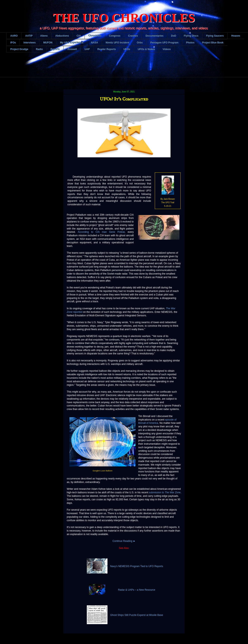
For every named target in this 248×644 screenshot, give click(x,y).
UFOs (127, 49)
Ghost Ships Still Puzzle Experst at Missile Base (137, 615)
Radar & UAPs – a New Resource (137, 590)
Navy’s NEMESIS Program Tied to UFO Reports (137, 566)
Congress (115, 36)
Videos (167, 49)
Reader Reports (107, 49)
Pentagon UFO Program (164, 43)
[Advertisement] (127, 68)
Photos (190, 43)
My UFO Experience (72, 43)
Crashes (133, 36)
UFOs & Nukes (146, 49)
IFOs (13, 43)
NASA (94, 43)
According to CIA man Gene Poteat (101, 232)
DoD (174, 36)
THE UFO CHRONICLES (124, 18)
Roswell (72, 49)
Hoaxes (236, 36)
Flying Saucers (215, 36)
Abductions (62, 36)
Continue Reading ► (124, 541)
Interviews (30, 43)
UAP (87, 49)
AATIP (29, 36)
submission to (165, 492)
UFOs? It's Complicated (124, 99)
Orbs (140, 43)
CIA (79, 36)
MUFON (48, 43)
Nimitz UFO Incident (117, 43)
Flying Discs (191, 36)
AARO (14, 36)
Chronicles (95, 36)
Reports (55, 49)
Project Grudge (19, 49)
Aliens (44, 36)
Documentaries (154, 36)
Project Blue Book (213, 43)
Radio (39, 49)
